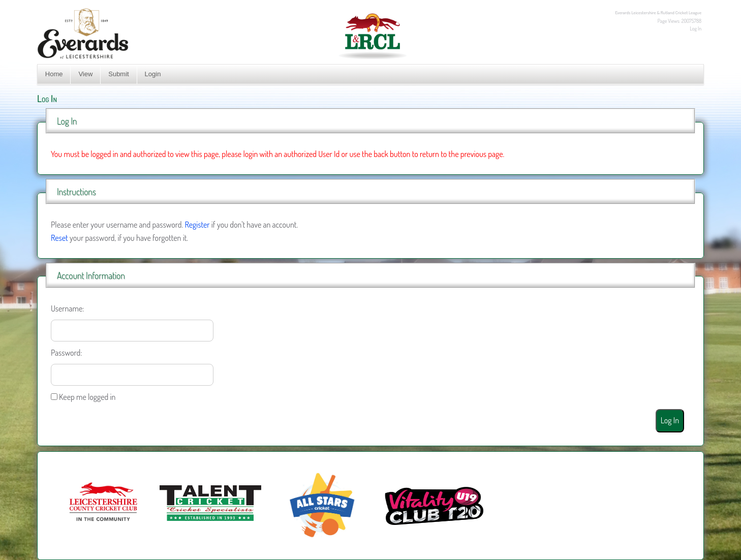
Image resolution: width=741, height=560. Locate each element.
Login (153, 74)
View (85, 74)
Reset (59, 238)
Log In (696, 28)
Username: (68, 308)
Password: (67, 353)
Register (197, 225)
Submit (118, 74)
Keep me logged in (87, 397)
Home (54, 74)
